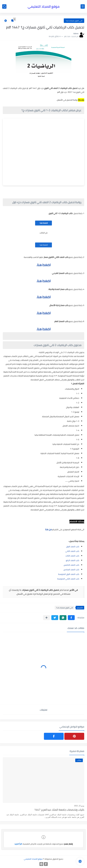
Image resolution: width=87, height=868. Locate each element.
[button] (71, 618)
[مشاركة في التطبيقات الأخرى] (47, 618)
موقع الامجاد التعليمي (44, 6)
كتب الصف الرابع (73, 560)
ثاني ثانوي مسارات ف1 (74, 21)
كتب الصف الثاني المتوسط (68, 579)
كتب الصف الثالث (72, 556)
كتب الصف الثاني (72, 551)
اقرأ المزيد (18, 844)
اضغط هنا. (43, 265)
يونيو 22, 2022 (79, 806)
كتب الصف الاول (73, 547)
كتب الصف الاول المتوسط (69, 574)
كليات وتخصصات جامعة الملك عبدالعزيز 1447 (59, 810)
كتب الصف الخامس (71, 565)
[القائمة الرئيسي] (83, 6)
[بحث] (4, 6)
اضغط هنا (44, 223)
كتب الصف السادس (71, 570)
